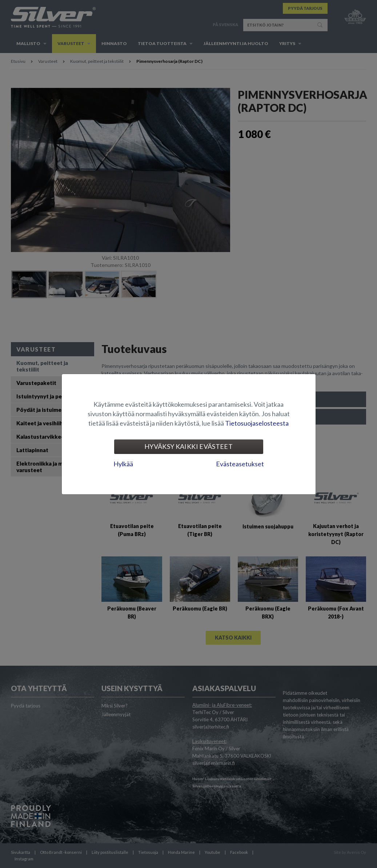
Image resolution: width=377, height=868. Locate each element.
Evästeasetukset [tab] (240, 464)
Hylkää (123, 464)
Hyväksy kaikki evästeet (188, 446)
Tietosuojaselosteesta (257, 423)
